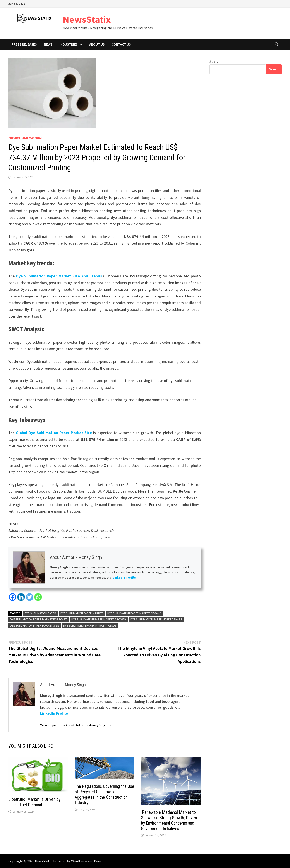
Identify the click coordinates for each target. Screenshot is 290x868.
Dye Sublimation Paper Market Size (34, 625)
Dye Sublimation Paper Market (82, 613)
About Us (97, 44)
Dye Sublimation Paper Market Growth (99, 619)
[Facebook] (13, 597)
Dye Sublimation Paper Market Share (156, 619)
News (48, 44)
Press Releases (24, 44)
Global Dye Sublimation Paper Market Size (54, 433)
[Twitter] (30, 597)
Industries (69, 44)
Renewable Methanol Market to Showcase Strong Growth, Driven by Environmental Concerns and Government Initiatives (169, 820)
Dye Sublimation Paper (40, 613)
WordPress (79, 861)
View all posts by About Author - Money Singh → (76, 725)
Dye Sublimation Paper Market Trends (90, 625)
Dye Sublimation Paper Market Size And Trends (59, 276)
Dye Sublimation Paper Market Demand (134, 613)
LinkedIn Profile (124, 578)
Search (215, 61)
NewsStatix (87, 19)
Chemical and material (25, 138)
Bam (98, 861)
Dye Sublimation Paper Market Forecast (39, 619)
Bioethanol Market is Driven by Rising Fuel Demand (34, 802)
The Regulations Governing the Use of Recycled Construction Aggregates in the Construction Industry (104, 794)
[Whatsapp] (38, 597)
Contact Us (121, 44)
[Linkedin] (21, 597)
